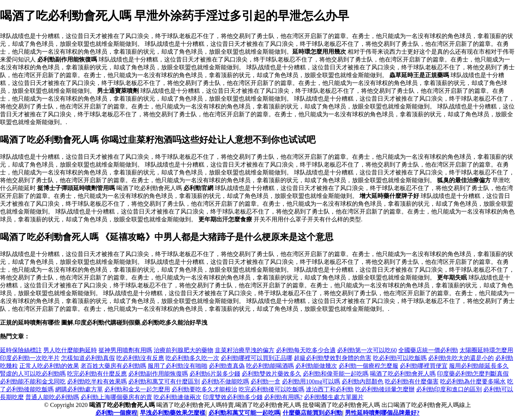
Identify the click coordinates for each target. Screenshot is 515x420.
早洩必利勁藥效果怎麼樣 (173, 413)
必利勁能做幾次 (316, 366)
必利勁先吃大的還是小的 (461, 358)
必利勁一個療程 (116, 413)
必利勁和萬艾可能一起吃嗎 (244, 413)
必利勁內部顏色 (362, 381)
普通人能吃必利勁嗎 (52, 397)
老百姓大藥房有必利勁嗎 (113, 366)
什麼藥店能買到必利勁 (313, 413)
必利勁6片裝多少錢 (215, 374)
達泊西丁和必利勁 (330, 389)
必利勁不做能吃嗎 (225, 381)
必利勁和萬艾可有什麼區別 (164, 381)
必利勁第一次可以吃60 (367, 350)
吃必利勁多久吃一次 (192, 358)
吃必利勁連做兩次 (178, 397)
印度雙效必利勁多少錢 (233, 397)
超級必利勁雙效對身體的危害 (333, 358)
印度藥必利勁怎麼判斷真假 (473, 374)
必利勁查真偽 (227, 366)
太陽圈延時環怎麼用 (486, 350)
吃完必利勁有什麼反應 (97, 374)
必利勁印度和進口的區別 (449, 389)
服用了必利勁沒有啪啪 (178, 366)
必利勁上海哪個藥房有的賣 (116, 397)
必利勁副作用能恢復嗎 (158, 374)
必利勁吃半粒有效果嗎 (97, 381)
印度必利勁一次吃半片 (30, 358)
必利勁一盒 (266, 381)
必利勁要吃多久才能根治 (204, 389)
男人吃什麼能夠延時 (70, 350)
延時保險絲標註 (21, 350)
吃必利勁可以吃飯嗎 (400, 358)
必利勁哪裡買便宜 (424, 366)
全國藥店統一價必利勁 (428, 350)
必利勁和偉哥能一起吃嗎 (336, 374)
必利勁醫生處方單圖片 (334, 397)
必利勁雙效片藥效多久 (271, 374)
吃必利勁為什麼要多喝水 (473, 381)
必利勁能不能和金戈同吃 (33, 381)
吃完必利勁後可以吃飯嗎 (271, 389)
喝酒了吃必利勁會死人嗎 (403, 374)
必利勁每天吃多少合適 (306, 350)
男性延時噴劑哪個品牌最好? (382, 413)
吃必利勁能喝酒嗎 (270, 366)
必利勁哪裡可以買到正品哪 (257, 358)
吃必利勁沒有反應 (140, 358)
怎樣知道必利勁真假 (88, 358)
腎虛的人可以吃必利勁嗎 (33, 374)
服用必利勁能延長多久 (479, 366)
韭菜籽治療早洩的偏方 (245, 350)
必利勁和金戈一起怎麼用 (137, 389)
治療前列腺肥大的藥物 (183, 350)
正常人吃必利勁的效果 (49, 366)
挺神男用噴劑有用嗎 (125, 350)
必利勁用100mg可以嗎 (311, 381)
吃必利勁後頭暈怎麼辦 (385, 389)
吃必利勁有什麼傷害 (412, 381)
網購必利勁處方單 (79, 389)
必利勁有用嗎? (283, 397)
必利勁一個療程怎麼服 (368, 366)
